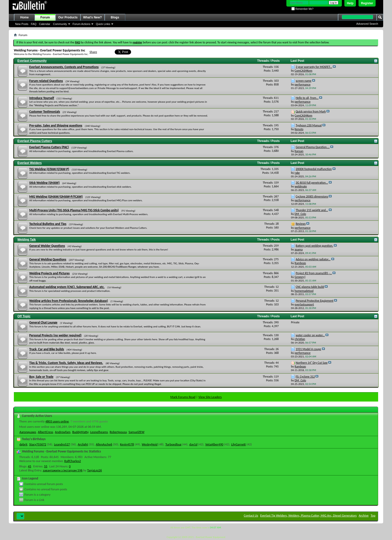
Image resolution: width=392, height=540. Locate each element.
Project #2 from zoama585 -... (314, 273)
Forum (45, 17)
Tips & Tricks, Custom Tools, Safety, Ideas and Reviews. (66, 363)
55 (46, 466)
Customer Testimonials (45, 112)
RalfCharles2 (73, 461)
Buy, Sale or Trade (41, 377)
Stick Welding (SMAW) (44, 183)
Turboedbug (173, 444)
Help (350, 3)
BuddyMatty (80, 432)
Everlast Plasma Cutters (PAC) (49, 147)
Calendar (45, 24)
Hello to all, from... (307, 98)
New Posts (22, 24)
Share (93, 52)
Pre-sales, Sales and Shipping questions (56, 125)
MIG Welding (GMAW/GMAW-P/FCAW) (56, 197)
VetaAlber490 (214, 444)
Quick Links (103, 24)
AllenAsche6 (104, 444)
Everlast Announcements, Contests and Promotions (64, 67)
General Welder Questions (47, 246)
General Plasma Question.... (313, 147)
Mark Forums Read (183, 397)
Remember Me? (302, 9)
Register (367, 3)
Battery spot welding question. (314, 246)
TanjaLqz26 (95, 470)
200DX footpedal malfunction (314, 169)
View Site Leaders (210, 397)
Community (60, 24)
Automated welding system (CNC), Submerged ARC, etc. (67, 287)
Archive (364, 515)
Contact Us (251, 515)
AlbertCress (46, 432)
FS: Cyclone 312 (305, 377)
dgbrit (23, 444)
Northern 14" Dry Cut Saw (312, 363)
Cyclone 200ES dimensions (312, 196)
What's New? (93, 17)
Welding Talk (27, 240)
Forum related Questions (46, 81)
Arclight (83, 444)
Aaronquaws (28, 432)
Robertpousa (118, 432)
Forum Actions (81, 24)
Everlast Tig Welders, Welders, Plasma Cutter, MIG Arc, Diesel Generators (308, 515)
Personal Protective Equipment (315, 301)
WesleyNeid (150, 444)
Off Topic (24, 316)
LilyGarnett (238, 444)
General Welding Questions (48, 259)
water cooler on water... (310, 335)
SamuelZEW (137, 432)
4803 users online (57, 421)
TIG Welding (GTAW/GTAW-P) (49, 169)
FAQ (34, 24)
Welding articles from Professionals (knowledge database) (69, 301)
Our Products (68, 17)
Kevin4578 (127, 444)
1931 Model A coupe (308, 349)
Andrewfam (63, 432)
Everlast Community (32, 61)
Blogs (115, 17)
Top (373, 515)
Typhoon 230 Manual (309, 125)
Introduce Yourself (42, 98)
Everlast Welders (30, 163)
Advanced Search (367, 24)
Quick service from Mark (311, 111)
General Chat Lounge (43, 322)
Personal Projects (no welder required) (55, 335)
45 (30, 466)
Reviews (301, 224)
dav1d (193, 444)
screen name (304, 81)
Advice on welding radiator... (313, 259)
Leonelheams (99, 432)
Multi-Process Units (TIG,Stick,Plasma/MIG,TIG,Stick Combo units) (74, 210)
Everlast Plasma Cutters (35, 141)
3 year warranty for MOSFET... (314, 67)
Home (24, 17)
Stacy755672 (38, 444)
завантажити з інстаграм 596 (63, 470)
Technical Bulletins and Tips (48, 224)
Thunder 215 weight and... (312, 210)
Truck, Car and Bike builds (47, 349)
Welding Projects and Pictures (49, 273)
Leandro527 (62, 444)
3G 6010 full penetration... (312, 183)
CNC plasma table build (310, 287)
